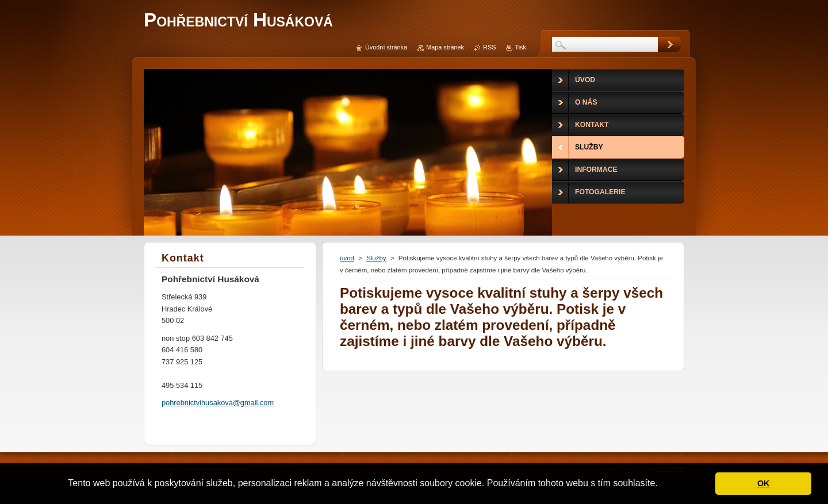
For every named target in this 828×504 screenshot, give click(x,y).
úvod (347, 258)
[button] (662, 484)
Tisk (520, 47)
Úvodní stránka (386, 47)
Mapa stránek (445, 47)
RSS (489, 47)
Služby (376, 258)
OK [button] (764, 483)
